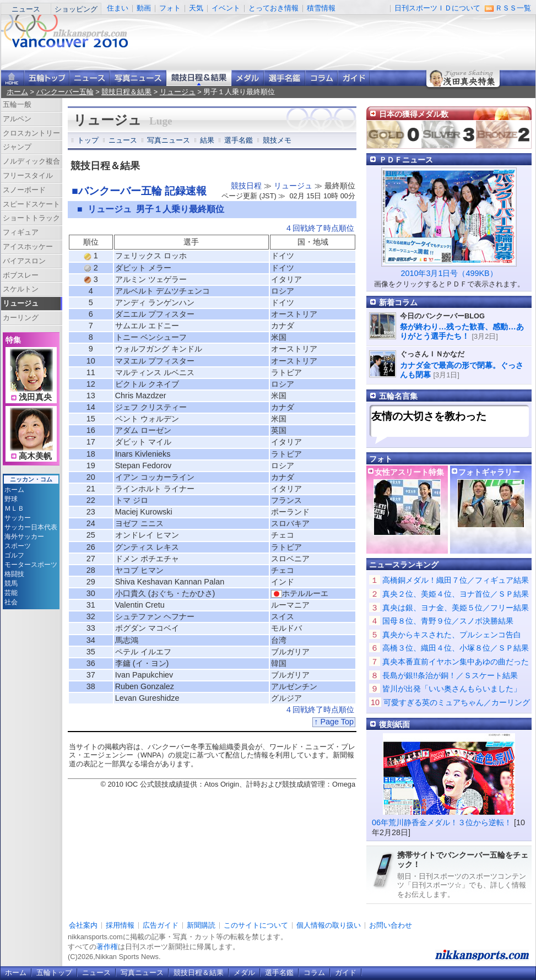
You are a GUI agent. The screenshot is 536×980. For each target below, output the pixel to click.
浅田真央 (35, 397)
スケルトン (21, 289)
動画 (144, 8)
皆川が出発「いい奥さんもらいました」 (452, 689)
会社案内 (83, 925)
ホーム (17, 92)
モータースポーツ (31, 565)
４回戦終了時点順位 (320, 228)
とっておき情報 (274, 8)
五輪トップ (54, 973)
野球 (11, 499)
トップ (88, 140)
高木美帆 (35, 456)
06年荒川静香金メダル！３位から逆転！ (442, 822)
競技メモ (277, 140)
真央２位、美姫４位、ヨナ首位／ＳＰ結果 (456, 594)
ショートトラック (31, 218)
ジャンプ (17, 147)
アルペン (17, 119)
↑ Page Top (334, 722)
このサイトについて (256, 925)
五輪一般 (17, 104)
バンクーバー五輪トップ (47, 78)
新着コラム (398, 302)
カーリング (21, 318)
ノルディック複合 (31, 161)
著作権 (107, 947)
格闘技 (14, 574)
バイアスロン (24, 261)
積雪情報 (321, 8)
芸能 (11, 593)
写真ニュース (138, 78)
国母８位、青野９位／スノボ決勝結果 (448, 621)
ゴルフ (14, 555)
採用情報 (120, 925)
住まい (118, 8)
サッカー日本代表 (31, 527)
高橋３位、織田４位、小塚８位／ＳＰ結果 (456, 648)
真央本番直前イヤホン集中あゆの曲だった (456, 662)
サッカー (18, 518)
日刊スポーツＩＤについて (437, 8)
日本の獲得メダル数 (414, 114)
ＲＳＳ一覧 (513, 8)
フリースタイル (28, 175)
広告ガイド (161, 925)
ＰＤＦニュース (406, 160)
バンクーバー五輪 (65, 92)
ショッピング (76, 9)
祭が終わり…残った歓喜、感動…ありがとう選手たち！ (462, 331)
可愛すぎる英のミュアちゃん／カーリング (457, 702)
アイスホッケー (28, 247)
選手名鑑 (285, 78)
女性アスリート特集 (409, 472)
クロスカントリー (31, 133)
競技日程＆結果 (199, 78)
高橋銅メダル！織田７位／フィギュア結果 (456, 580)
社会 (11, 602)
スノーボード (24, 190)
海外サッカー (24, 537)
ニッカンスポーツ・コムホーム (13, 78)
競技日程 (246, 186)
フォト (170, 8)
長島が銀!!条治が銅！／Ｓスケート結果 (450, 675)
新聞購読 (201, 925)
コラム (321, 78)
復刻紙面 (394, 724)
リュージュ (178, 92)
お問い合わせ (391, 925)
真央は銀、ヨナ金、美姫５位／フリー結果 (456, 608)
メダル (248, 78)
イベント (226, 8)
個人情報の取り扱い (329, 925)
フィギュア (21, 232)
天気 (196, 8)
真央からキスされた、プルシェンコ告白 (452, 635)
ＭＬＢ (14, 508)
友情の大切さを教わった (429, 416)
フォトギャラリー (489, 472)
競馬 (11, 583)
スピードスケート (31, 204)
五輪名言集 (398, 396)
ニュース (26, 9)
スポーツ (18, 546)
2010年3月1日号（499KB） (449, 273)
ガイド (354, 78)
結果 (207, 140)
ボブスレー (21, 275)
